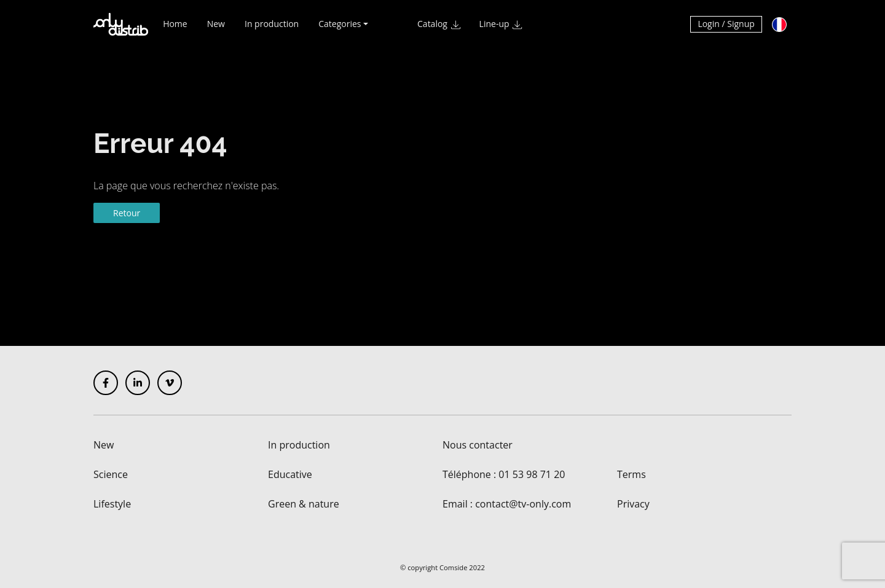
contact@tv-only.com (523, 504)
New (216, 29)
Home (175, 29)
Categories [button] (340, 29)
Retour (127, 213)
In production (272, 29)
